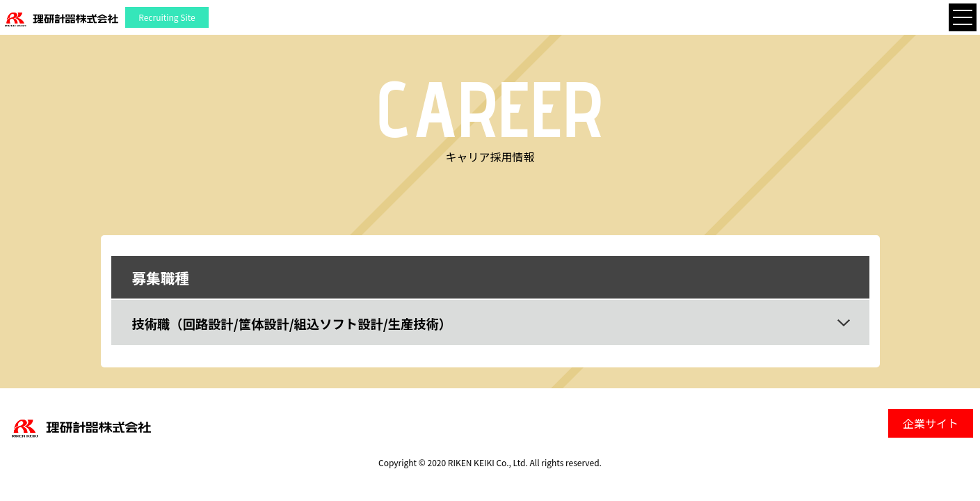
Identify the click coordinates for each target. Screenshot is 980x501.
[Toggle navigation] (963, 17)
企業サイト (931, 423)
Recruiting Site (167, 17)
